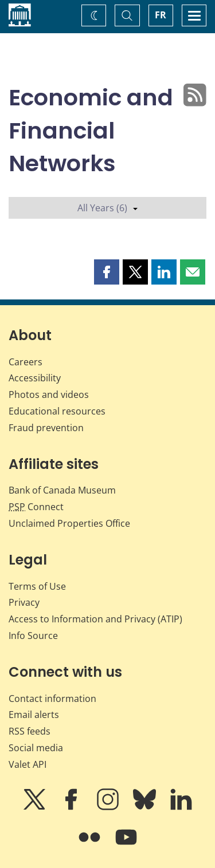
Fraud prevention (46, 428)
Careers (26, 362)
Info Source (33, 636)
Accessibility (35, 378)
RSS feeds (30, 731)
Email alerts (34, 715)
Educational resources (57, 411)
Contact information (52, 699)
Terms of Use (37, 586)
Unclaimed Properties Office (69, 523)
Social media (36, 748)
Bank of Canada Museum (62, 490)
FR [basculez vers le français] (161, 15)
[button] (107, 272)
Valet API (28, 764)
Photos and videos (49, 394)
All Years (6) (107, 208)
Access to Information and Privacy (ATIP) (95, 619)
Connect (36, 507)
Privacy (24, 602)
